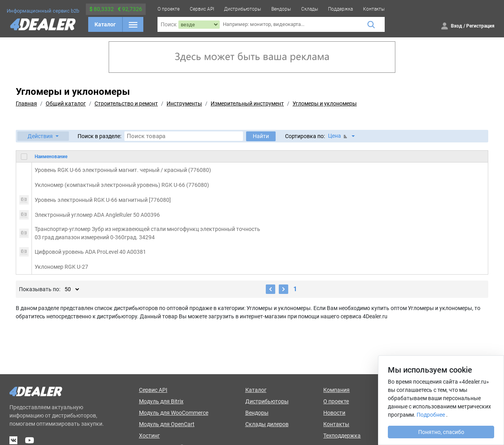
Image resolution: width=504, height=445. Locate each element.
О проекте (169, 9)
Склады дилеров (267, 424)
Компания (336, 390)
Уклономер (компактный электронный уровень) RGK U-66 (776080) (122, 185)
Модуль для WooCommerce (174, 413)
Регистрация (480, 26)
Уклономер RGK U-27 (61, 267)
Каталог (105, 24)
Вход (457, 26)
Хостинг (149, 436)
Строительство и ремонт (126, 103)
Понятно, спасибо (441, 432)
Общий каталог (66, 103)
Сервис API (202, 9)
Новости (334, 413)
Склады (310, 9)
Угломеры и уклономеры (325, 103)
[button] (43, 136)
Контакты (374, 9)
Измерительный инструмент (247, 103)
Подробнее (431, 415)
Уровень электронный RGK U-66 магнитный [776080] (103, 200)
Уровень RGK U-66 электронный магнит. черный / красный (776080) (123, 170)
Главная (26, 103)
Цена (338, 136)
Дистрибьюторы (243, 9)
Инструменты (184, 103)
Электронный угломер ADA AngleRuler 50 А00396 (97, 215)
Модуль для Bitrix (161, 401)
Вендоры (281, 9)
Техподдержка (342, 436)
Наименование (51, 157)
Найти (261, 136)
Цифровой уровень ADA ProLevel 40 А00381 (90, 252)
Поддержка (340, 9)
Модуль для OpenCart (167, 424)
